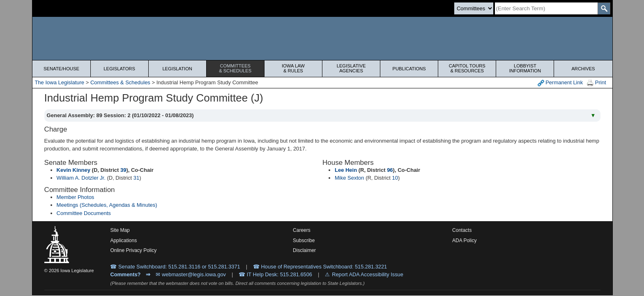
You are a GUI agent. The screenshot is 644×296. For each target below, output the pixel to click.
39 (123, 170)
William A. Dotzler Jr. (81, 178)
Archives (583, 69)
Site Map (120, 230)
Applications (123, 240)
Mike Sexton (350, 178)
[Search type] (474, 8)
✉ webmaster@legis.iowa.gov (191, 274)
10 (395, 178)
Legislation (177, 69)
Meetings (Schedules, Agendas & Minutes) (107, 205)
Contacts (462, 230)
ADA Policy (464, 240)
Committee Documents (84, 213)
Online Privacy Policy (133, 250)
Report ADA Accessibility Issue (368, 274)
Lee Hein (346, 170)
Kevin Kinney (74, 170)
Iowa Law (293, 68)
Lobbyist (525, 68)
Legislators (119, 69)
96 (390, 170)
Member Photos (76, 197)
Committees (235, 68)
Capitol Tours (467, 68)
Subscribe (304, 240)
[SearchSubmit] (604, 8)
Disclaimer (304, 250)
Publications (409, 69)
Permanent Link (560, 83)
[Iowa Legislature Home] (322, 38)
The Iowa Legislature (59, 82)
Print (596, 83)
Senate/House (61, 69)
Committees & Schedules (120, 82)
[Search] (546, 8)
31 (136, 178)
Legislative (351, 68)
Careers (302, 230)
